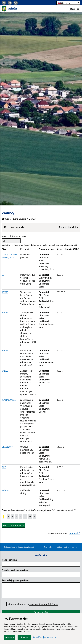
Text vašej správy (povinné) (16, 580)
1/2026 (5, 292)
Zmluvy (33, 219)
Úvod (6, 219)
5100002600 (7, 447)
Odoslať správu (41, 612)
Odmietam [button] (24, 637)
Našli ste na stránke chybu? (67, 547)
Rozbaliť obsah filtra (68, 227)
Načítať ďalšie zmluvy (13, 525)
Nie (51, 547)
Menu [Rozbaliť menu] (75, 9)
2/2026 (5, 350)
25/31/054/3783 (9, 400)
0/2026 (5, 371)
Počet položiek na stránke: (14, 236)
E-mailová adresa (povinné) (16, 570)
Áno (46, 547)
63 (3, 275)
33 (30, 516)
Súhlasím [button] (9, 637)
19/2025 (5, 490)
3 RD (4, 467)
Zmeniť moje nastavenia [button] (44, 637)
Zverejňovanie (19, 219)
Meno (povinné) (10, 560)
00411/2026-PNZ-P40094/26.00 (10, 256)
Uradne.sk (74, 533)
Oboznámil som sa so (33, 604)
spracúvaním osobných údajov (44, 604)
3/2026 (5, 312)
